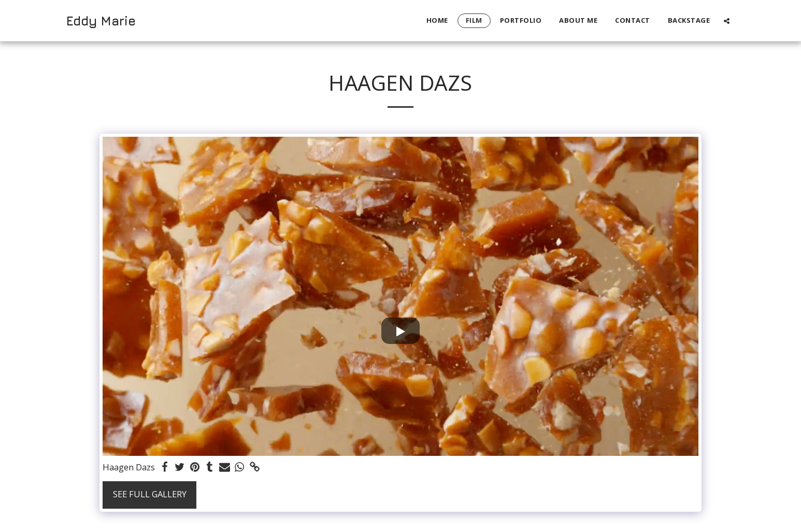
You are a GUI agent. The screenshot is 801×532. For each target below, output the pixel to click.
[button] (727, 21)
